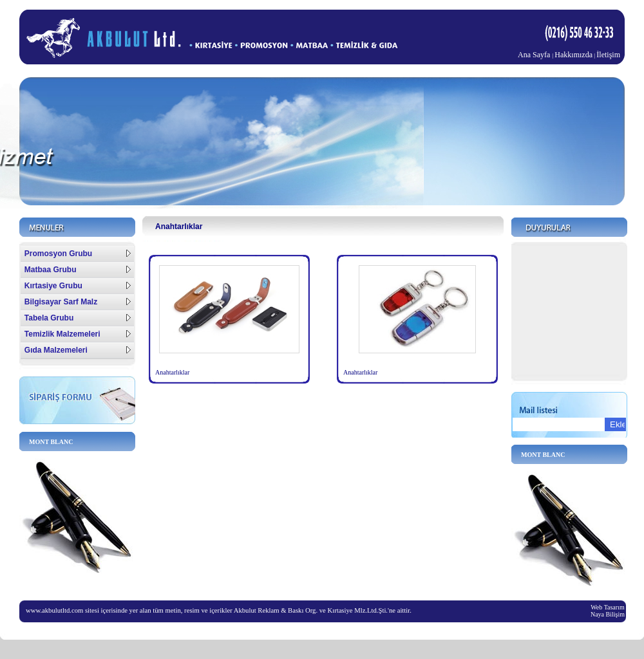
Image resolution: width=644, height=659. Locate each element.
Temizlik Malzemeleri (78, 334)
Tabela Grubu (78, 318)
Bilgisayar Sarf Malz (78, 302)
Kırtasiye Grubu (78, 286)
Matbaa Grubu (78, 270)
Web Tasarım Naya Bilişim (608, 611)
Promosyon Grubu (78, 254)
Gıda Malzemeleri (78, 350)
